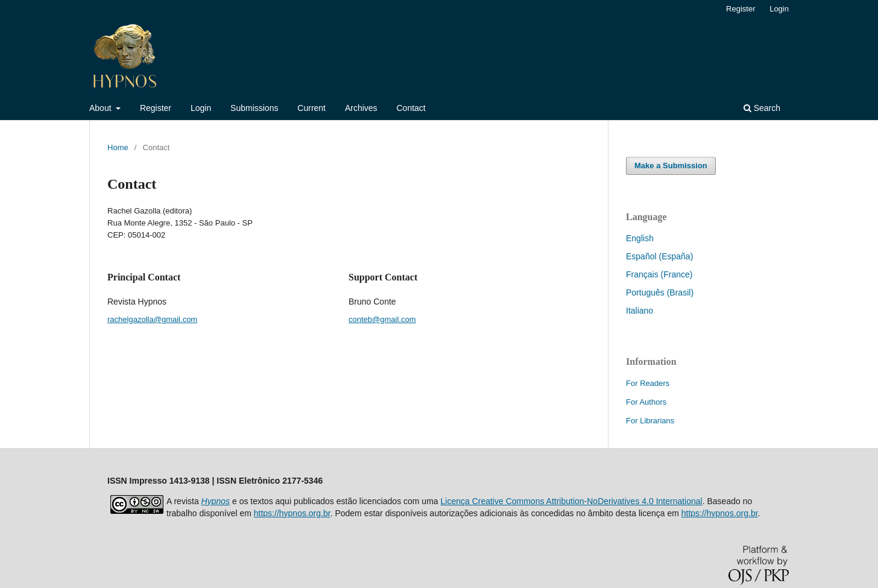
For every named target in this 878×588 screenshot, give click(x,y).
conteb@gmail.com (382, 319)
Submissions (254, 108)
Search (762, 108)
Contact (411, 108)
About (101, 108)
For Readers (648, 383)
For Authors (646, 402)
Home (118, 147)
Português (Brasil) (660, 292)
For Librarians (650, 421)
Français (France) (659, 274)
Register (156, 108)
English (640, 238)
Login (201, 108)
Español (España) (659, 256)
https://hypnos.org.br (292, 513)
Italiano (640, 311)
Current (311, 108)
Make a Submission (671, 166)
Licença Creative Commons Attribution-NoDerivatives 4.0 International (571, 501)
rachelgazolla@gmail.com (152, 319)
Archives (361, 108)
